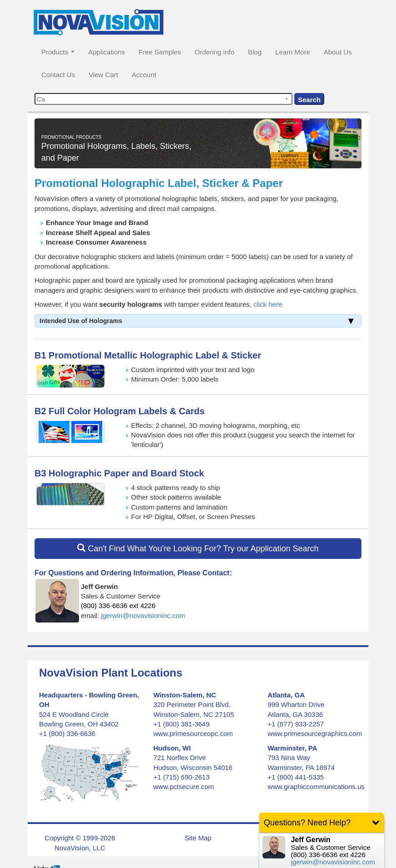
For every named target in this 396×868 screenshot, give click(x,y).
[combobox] (163, 99)
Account (144, 75)
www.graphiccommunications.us (316, 787)
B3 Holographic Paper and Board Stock (119, 473)
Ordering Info (214, 52)
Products (58, 52)
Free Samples (160, 52)
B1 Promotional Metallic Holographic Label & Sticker (148, 355)
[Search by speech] (287, 99)
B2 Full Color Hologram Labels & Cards (120, 411)
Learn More (293, 52)
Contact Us (58, 75)
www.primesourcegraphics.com (315, 733)
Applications (106, 52)
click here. (269, 304)
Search (309, 100)
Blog (255, 52)
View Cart (103, 75)
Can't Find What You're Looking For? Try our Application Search (198, 548)
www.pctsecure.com (184, 787)
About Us (338, 52)
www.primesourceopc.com (193, 733)
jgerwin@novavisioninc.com (143, 615)
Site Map (198, 838)
